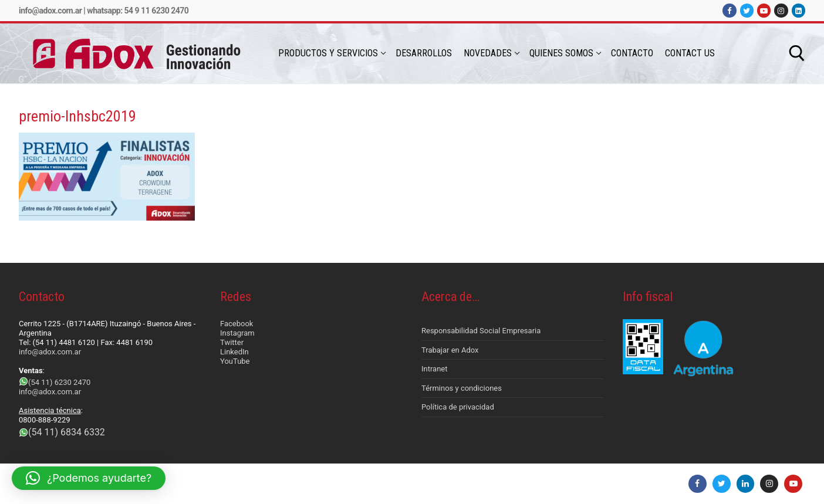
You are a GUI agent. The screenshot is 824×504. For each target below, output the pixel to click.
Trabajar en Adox (450, 350)
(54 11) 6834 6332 (67, 432)
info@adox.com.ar (50, 11)
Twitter (232, 342)
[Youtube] (764, 10)
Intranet (435, 369)
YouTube (235, 361)
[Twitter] (747, 10)
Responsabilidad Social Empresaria (481, 331)
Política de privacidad (458, 407)
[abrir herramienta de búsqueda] (797, 53)
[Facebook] (729, 10)
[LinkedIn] (798, 10)
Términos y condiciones (462, 388)
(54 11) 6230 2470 (59, 382)
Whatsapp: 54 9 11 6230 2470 (138, 11)
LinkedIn (234, 352)
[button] (89, 478)
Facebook (237, 324)
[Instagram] (781, 10)
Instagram (237, 333)
